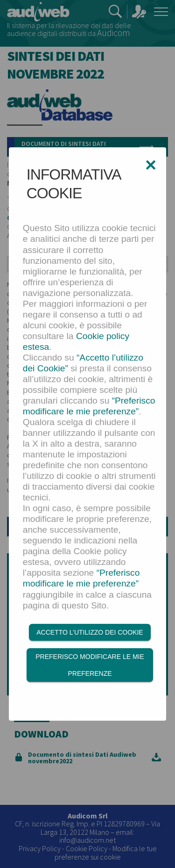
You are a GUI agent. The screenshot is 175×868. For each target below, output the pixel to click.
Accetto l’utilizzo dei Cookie (90, 632)
